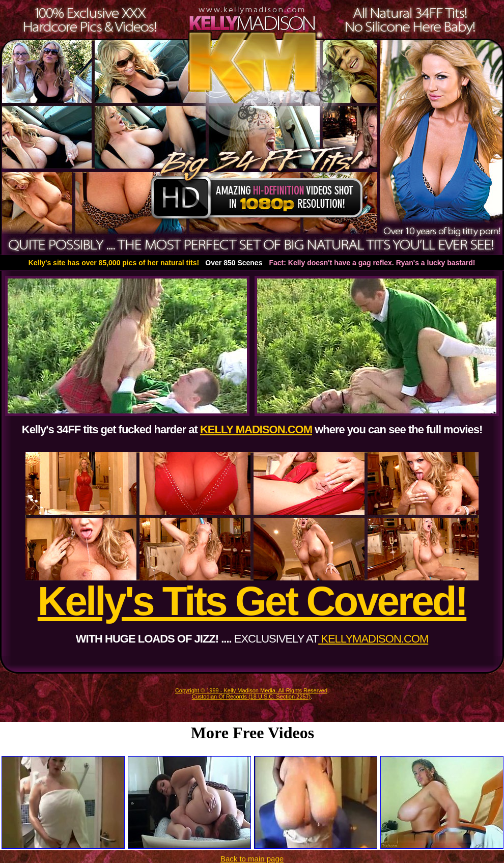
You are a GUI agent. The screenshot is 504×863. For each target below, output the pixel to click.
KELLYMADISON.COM (373, 639)
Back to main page (252, 859)
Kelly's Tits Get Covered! (252, 601)
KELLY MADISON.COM (256, 429)
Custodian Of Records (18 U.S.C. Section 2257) (251, 697)
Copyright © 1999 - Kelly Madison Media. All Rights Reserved (251, 690)
